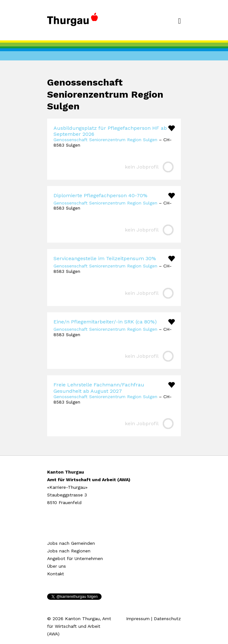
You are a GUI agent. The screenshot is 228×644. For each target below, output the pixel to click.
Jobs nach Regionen (69, 551)
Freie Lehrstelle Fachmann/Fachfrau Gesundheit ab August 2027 (99, 388)
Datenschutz (167, 619)
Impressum (138, 619)
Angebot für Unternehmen (75, 558)
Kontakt (56, 574)
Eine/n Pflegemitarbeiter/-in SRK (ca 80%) (105, 322)
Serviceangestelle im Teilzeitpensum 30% (105, 258)
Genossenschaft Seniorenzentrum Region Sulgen (105, 140)
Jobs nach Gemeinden (71, 543)
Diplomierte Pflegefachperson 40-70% (100, 195)
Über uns (57, 566)
